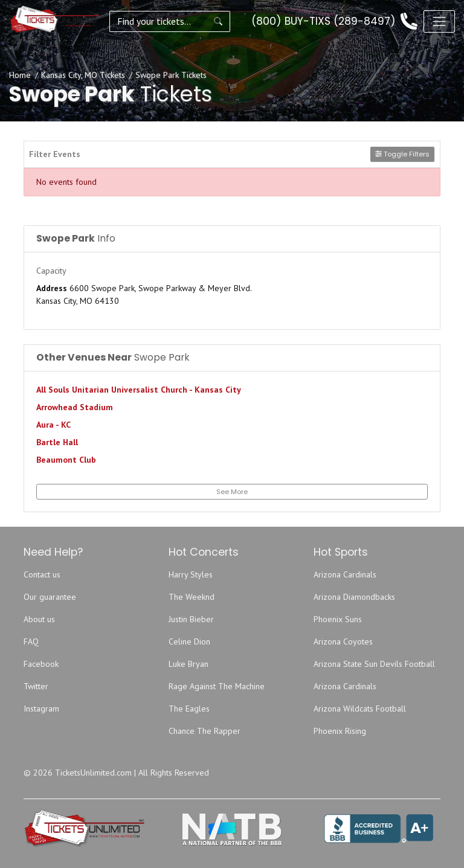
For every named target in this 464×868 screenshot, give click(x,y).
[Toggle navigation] (439, 21)
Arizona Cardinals (345, 574)
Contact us (42, 574)
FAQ (31, 641)
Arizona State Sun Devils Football (374, 664)
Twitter (36, 686)
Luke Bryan (188, 664)
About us (39, 619)
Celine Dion (189, 641)
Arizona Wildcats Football (360, 709)
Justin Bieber (191, 619)
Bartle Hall (57, 442)
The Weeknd (192, 597)
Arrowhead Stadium (75, 407)
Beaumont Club (66, 460)
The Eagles (189, 709)
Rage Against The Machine (217, 686)
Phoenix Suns (338, 619)
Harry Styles (191, 574)
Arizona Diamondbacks (354, 597)
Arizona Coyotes (343, 641)
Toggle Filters (402, 154)
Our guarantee (50, 597)
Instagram (41, 709)
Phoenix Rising (340, 731)
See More (232, 492)
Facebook (41, 664)
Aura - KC (53, 425)
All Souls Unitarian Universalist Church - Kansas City (139, 390)
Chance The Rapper (205, 731)
